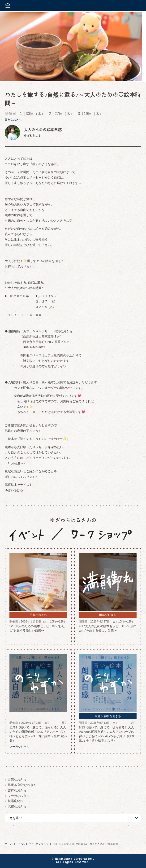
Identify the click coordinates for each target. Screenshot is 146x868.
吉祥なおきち (17, 790)
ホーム (9, 844)
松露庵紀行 (15, 801)
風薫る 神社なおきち (22, 785)
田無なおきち (13, 120)
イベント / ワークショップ (33, 844)
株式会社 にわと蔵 (134, 5)
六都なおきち (17, 806)
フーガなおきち (19, 796)
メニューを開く (8, 5)
